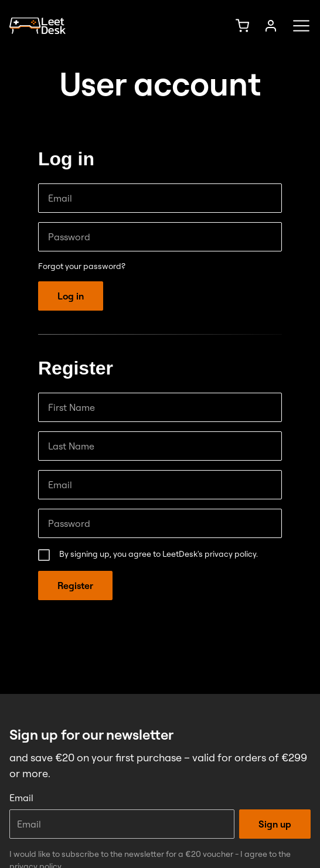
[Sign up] (271, 26)
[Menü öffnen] (298, 26)
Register (75, 586)
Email (21, 798)
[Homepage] (38, 26)
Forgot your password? (82, 266)
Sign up (275, 824)
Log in (71, 296)
